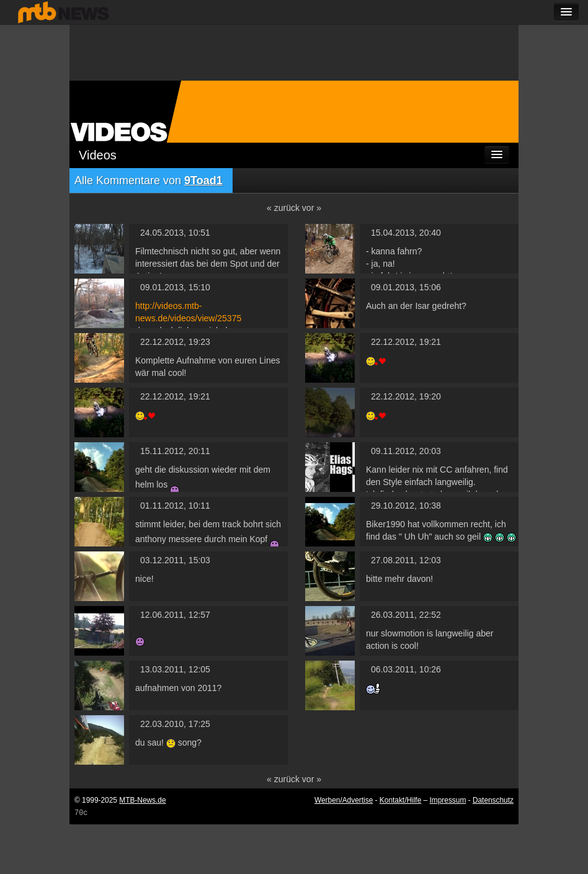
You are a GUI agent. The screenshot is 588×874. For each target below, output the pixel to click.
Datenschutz (493, 800)
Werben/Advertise (344, 800)
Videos (98, 155)
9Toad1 (203, 181)
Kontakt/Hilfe (400, 800)
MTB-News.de (142, 800)
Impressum (448, 800)
